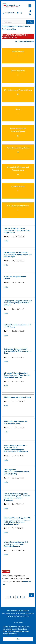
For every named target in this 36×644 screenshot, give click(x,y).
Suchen (30, 22)
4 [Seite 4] (17, 597)
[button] (30, 6)
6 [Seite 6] (24, 597)
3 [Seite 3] (14, 597)
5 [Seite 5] (21, 597)
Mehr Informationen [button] (10, 634)
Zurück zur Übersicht (25, 42)
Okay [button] (18, 639)
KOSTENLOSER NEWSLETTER (18, 611)
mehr (6, 241)
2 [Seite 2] (10, 597)
